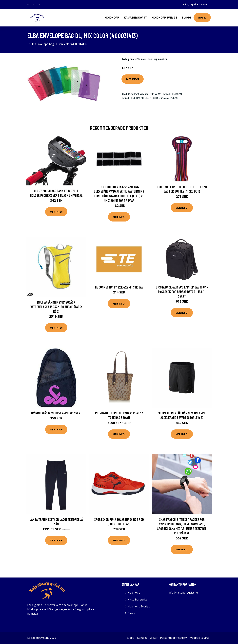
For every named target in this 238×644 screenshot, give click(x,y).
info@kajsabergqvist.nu (196, 4)
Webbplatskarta (199, 638)
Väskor (142, 59)
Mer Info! (133, 79)
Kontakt (142, 638)
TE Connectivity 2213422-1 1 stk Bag (119, 287)
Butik (202, 18)
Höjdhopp (112, 18)
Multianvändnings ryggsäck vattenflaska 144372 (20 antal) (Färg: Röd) (56, 307)
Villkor (154, 638)
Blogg (186, 18)
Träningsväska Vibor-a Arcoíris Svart (56, 413)
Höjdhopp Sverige (164, 18)
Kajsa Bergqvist (135, 18)
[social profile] (39, 4)
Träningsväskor (157, 59)
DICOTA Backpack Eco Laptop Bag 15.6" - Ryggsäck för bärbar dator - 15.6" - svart (182, 292)
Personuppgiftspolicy (173, 638)
